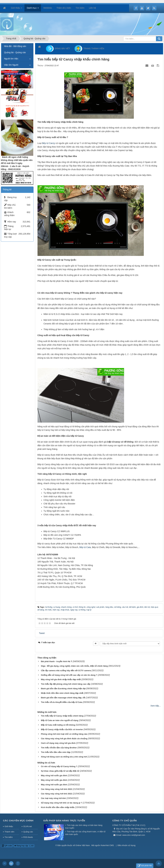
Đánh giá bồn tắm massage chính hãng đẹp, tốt (63, 698)
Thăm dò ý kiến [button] (64, 8)
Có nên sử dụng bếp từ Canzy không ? (59, 766)
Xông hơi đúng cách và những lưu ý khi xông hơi (64, 757)
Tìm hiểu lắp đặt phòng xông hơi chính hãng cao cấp (65, 684)
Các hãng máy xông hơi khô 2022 (56, 789)
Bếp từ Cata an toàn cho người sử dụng (59, 720)
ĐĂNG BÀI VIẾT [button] (58, 49)
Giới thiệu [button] (17, 9)
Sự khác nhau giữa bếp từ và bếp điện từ (60, 771)
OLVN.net (27, 826)
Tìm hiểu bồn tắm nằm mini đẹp (56, 752)
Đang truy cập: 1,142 (24, 846)
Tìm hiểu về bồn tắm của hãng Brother (59, 748)
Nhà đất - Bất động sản (15, 46)
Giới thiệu (9, 826)
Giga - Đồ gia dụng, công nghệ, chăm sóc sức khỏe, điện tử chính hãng (74, 666)
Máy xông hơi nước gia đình (54, 776)
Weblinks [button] (48, 8)
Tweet (42, 633)
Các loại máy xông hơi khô (53, 798)
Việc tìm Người (11, 65)
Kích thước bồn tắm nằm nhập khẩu (58, 807)
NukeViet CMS (107, 845)
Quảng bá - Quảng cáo (15, 52)
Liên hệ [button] (92, 8)
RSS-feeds (28, 837)
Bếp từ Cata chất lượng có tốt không (58, 725)
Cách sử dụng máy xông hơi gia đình (58, 743)
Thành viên (9, 832)
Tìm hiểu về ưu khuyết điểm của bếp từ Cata (61, 702)
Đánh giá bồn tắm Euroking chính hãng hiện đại (63, 689)
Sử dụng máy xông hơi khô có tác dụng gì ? (61, 803)
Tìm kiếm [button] (80, 8)
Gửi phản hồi (145, 866)
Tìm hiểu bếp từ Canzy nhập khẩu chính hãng (62, 716)
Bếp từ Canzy (49, 143)
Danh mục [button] (33, 9)
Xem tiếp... (156, 706)
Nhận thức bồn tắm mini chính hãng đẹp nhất (62, 693)
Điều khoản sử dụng (126, 845)
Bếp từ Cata (85, 547)
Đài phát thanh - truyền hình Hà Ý (56, 661)
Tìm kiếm (9, 837)
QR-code (7, 846)
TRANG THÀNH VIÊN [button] (89, 49)
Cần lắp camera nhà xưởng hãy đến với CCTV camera (66, 671)
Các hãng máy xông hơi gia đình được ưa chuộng (64, 739)
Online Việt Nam (83, 845)
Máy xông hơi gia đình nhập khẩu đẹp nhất (61, 679)
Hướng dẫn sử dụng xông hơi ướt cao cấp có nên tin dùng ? (69, 675)
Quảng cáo (28, 832)
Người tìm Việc (11, 59)
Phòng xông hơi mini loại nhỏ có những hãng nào (64, 734)
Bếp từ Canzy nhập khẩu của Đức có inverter (62, 729)
